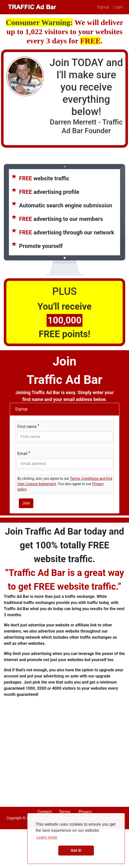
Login (118, 7)
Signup (103, 7)
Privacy (85, 812)
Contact (45, 812)
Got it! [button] (76, 850)
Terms (64, 812)
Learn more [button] (47, 837)
